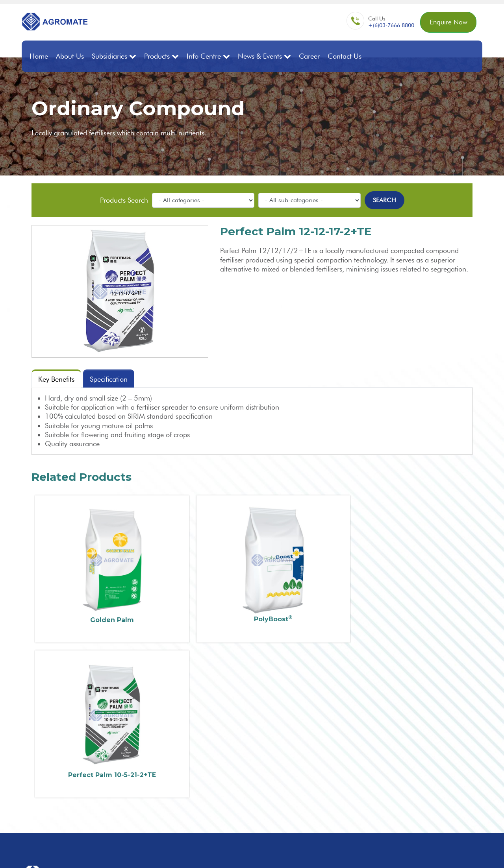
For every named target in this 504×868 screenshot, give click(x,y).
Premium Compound (326, 754)
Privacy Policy (467, 852)
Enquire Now (447, 23)
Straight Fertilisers (322, 730)
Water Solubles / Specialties (335, 795)
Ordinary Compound (327, 746)
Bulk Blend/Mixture (323, 738)
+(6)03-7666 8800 (388, 26)
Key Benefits (56, 379)
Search (384, 199)
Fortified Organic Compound (337, 771)
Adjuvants (311, 804)
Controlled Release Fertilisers (337, 787)
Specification (109, 379)
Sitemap (436, 852)
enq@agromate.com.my (232, 745)
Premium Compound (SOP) (335, 763)
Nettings (309, 812)
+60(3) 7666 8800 (226, 731)
